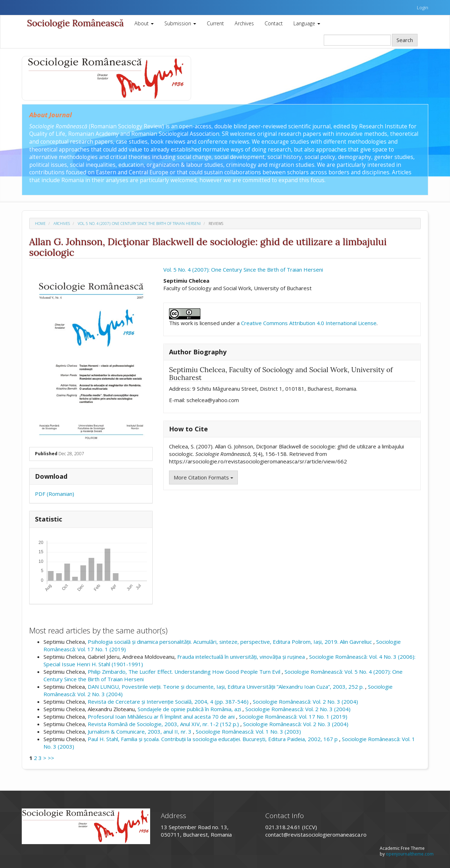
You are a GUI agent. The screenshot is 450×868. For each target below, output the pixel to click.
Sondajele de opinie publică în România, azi (190, 709)
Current (215, 23)
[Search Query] (357, 40)
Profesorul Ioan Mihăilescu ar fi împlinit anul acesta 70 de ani (162, 717)
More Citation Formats (203, 477)
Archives (244, 23)
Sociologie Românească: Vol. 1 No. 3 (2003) (248, 731)
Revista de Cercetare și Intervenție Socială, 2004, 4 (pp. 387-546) (169, 702)
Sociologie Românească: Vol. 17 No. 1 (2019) (293, 717)
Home (40, 224)
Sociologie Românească (75, 23)
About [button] (144, 23)
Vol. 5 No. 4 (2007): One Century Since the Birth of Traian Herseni (139, 224)
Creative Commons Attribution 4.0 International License (309, 323)
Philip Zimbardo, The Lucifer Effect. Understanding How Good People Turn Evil (185, 672)
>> (51, 758)
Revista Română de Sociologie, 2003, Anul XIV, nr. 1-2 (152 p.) (164, 724)
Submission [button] (180, 23)
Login (423, 7)
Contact (274, 23)
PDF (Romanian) (55, 494)
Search (405, 40)
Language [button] (307, 23)
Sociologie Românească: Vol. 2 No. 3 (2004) (305, 702)
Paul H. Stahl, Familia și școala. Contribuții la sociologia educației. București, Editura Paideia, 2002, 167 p (213, 739)
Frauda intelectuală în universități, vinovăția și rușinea (242, 657)
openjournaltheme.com (410, 854)
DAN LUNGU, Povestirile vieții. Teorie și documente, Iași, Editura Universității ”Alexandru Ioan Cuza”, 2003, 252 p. (226, 687)
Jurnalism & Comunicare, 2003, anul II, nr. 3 (140, 731)
